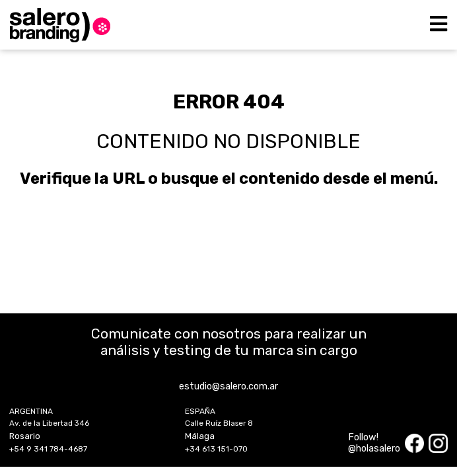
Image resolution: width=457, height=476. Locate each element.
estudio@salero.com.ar (228, 386)
